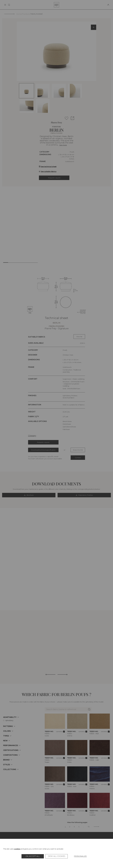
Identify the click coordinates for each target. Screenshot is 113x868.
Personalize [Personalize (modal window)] (80, 856)
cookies (17, 849)
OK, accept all (33, 856)
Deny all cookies (57, 856)
